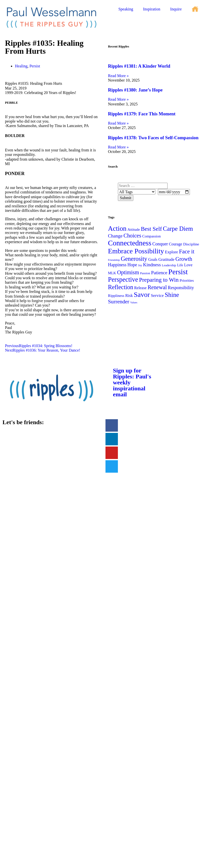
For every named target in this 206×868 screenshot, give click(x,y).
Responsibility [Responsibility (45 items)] (181, 288)
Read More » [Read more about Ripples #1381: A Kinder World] (118, 76)
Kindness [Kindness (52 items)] (152, 265)
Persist (35, 66)
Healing (21, 66)
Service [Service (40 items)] (157, 296)
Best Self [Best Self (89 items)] (151, 229)
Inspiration (152, 9)
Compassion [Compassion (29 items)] (151, 236)
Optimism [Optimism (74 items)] (128, 272)
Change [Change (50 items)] (115, 236)
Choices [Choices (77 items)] (132, 236)
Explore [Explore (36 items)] (172, 252)
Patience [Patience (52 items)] (159, 273)
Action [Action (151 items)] (117, 228)
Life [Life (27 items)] (180, 265)
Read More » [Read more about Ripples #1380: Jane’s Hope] (118, 99)
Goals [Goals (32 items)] (153, 259)
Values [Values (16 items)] (134, 302)
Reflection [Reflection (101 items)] (121, 287)
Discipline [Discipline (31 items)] (191, 244)
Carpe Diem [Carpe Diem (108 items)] (178, 229)
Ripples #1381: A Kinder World (139, 66)
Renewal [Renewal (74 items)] (157, 287)
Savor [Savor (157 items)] (142, 295)
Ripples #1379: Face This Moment (142, 114)
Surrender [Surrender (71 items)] (119, 302)
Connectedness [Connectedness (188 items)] (130, 243)
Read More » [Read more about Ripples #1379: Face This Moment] (118, 123)
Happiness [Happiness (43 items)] (117, 265)
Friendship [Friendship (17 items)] (114, 260)
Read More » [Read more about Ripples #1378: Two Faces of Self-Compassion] (118, 147)
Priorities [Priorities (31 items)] (187, 280)
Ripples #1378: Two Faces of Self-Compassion (153, 138)
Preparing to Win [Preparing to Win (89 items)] (159, 280)
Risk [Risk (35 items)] (129, 296)
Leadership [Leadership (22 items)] (169, 265)
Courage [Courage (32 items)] (176, 244)
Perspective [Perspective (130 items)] (123, 280)
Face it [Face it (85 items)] (187, 251)
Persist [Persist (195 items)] (178, 272)
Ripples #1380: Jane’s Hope (135, 90)
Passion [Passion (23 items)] (145, 273)
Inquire (176, 9)
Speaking (126, 9)
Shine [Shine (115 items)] (172, 295)
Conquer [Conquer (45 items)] (160, 244)
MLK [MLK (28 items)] (112, 273)
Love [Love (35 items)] (188, 265)
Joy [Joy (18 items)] (140, 265)
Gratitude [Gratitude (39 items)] (166, 259)
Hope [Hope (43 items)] (132, 265)
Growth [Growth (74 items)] (184, 259)
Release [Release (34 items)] (140, 288)
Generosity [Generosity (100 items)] (134, 259)
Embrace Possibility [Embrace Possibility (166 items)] (136, 251)
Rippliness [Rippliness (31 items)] (116, 296)
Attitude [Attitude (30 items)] (134, 229)
